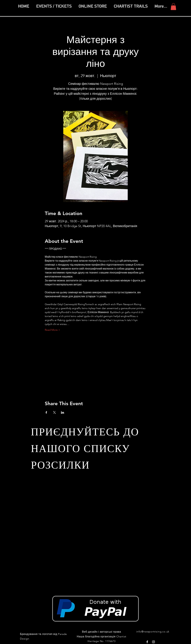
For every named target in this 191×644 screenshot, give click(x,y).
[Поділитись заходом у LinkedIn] (63, 412)
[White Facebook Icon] (147, 642)
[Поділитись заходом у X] (54, 412)
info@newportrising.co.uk (153, 632)
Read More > (52, 330)
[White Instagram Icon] (153, 642)
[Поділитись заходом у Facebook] (46, 412)
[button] (131, 7)
